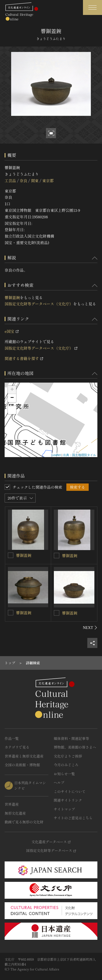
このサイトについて (70, 791)
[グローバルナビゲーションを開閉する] (92, 7)
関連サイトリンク (68, 800)
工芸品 (10, 181)
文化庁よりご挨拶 (68, 756)
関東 (35, 181)
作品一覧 (12, 738)
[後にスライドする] (90, 628)
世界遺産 (12, 804)
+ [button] (12, 390)
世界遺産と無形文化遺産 (24, 756)
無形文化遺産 (15, 813)
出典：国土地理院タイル (80, 455)
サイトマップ (64, 809)
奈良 (23, 181)
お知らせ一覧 (64, 774)
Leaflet (56, 455)
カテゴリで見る (17, 747)
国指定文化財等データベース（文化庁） (39, 304)
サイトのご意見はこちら (73, 818)
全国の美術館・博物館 (22, 765)
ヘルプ (59, 782)
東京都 (48, 181)
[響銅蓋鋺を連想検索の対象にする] (11, 555)
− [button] (12, 398)
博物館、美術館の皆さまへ (75, 747)
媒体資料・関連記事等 (72, 738)
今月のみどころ (66, 765)
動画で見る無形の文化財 (24, 822)
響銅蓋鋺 (12, 297)
